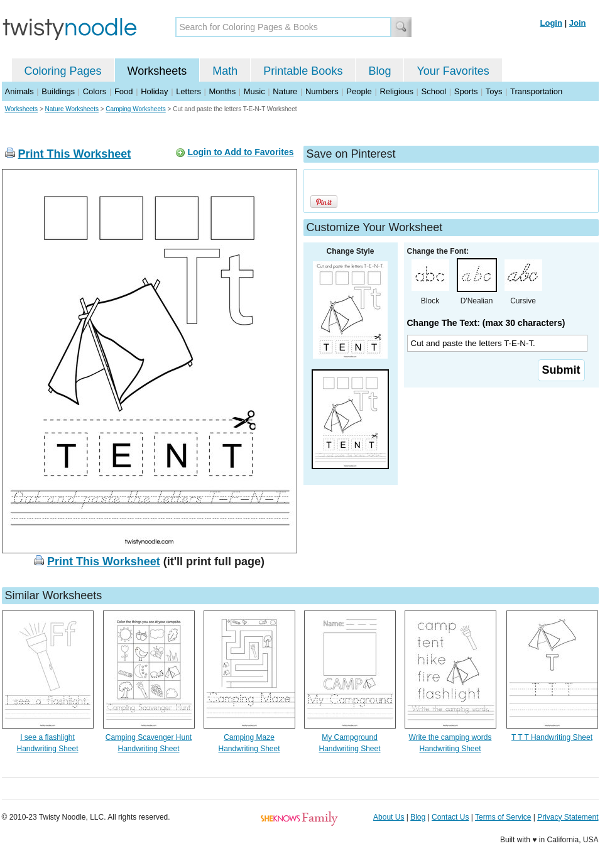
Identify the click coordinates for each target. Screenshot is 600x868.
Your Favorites (453, 71)
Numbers (322, 91)
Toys (494, 91)
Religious (396, 91)
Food (124, 91)
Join (578, 23)
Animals (19, 91)
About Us (389, 817)
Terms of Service (503, 817)
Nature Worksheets (72, 109)
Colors (95, 91)
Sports (466, 91)
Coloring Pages (63, 71)
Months (223, 91)
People (359, 91)
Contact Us (450, 817)
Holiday (154, 91)
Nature (285, 91)
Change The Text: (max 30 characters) (486, 323)
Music (254, 91)
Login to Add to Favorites (240, 152)
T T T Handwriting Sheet (552, 737)
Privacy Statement (568, 817)
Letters (188, 91)
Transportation (536, 91)
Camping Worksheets (135, 109)
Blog (379, 71)
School (434, 91)
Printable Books (303, 71)
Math (225, 71)
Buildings (58, 91)
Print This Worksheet (75, 154)
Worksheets (157, 71)
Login (551, 23)
